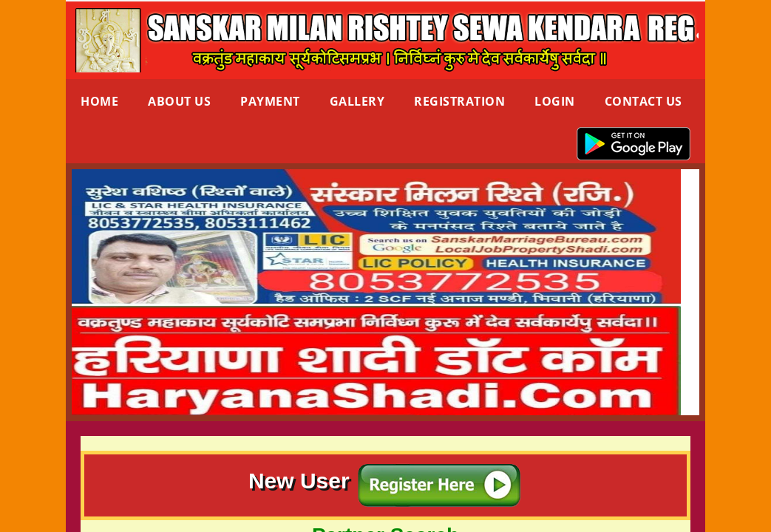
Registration (459, 101)
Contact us (643, 101)
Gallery (357, 101)
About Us (179, 101)
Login (555, 101)
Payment (270, 101)
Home (99, 101)
